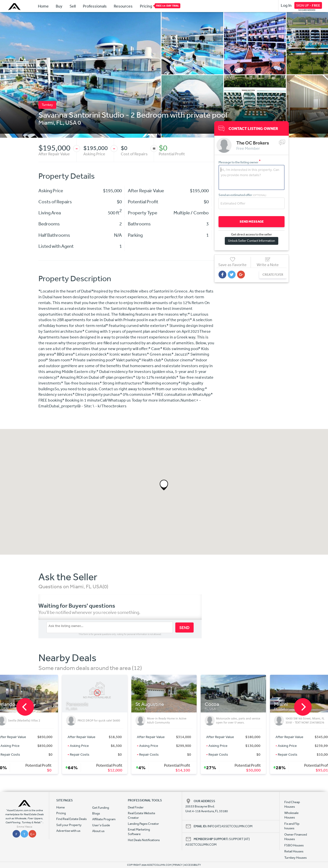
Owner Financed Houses (296, 837)
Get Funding (101, 808)
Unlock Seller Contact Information (252, 241)
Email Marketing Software (139, 832)
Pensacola (77, 704)
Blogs (96, 813)
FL (60, 122)
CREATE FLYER (273, 275)
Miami (46, 122)
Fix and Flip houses (292, 826)
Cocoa (212, 704)
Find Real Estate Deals (71, 819)
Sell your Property (69, 825)
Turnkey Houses (295, 858)
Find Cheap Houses (292, 804)
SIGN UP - (308, 5)
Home (43, 6)
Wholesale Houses (291, 815)
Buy (59, 6)
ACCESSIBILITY (193, 865)
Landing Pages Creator (143, 824)
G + (32, 834)
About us (98, 831)
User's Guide (101, 825)
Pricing (146, 6)
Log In (286, 5)
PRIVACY (178, 865)
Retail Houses (294, 851)
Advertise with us (68, 831)
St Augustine (150, 704)
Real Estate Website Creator (142, 815)
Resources (123, 6)
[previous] (25, 707)
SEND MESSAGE (252, 222)
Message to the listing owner (240, 162)
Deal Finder (136, 807)
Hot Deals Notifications (144, 840)
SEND (184, 628)
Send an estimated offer (242, 195)
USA (71, 122)
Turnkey (47, 105)
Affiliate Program (104, 819)
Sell (73, 6)
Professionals (95, 6)
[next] (303, 707)
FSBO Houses (294, 845)
